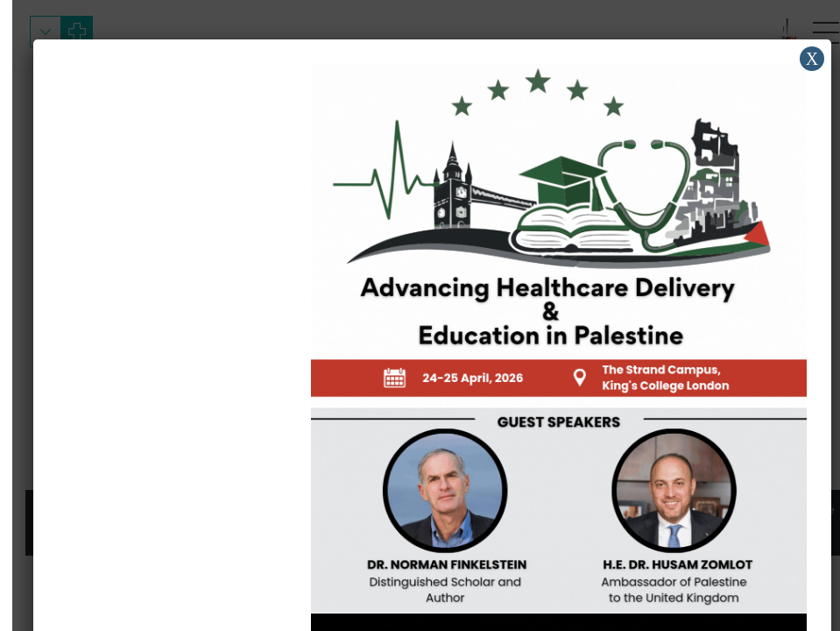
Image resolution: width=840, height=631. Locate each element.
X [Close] (800, 59)
